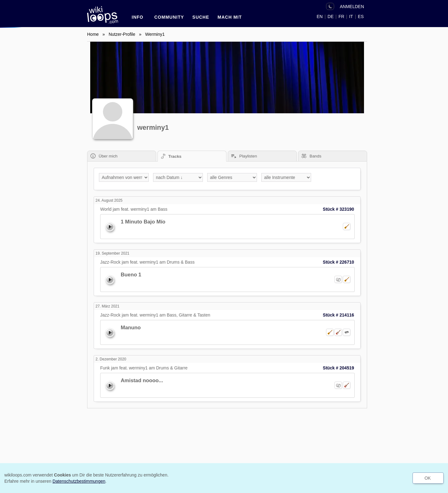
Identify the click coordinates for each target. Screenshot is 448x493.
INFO (137, 17)
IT (351, 16)
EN (320, 16)
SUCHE (201, 17)
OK (427, 478)
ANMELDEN (352, 7)
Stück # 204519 (338, 368)
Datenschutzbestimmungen (79, 481)
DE (331, 16)
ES (361, 16)
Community (169, 17)
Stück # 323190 (338, 209)
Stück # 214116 (338, 315)
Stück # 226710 (338, 262)
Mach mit (230, 17)
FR (341, 16)
